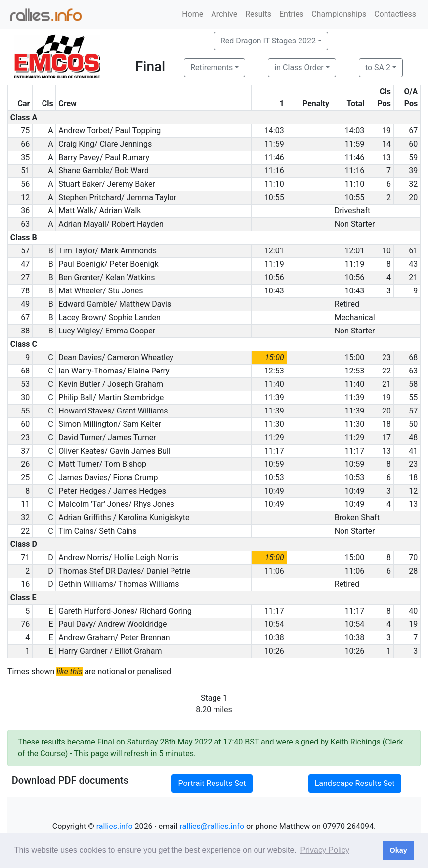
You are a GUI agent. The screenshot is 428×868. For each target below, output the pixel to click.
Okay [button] (398, 850)
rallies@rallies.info (212, 826)
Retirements (212, 67)
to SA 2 (378, 67)
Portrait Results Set (212, 783)
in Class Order (299, 67)
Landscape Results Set (355, 783)
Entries (291, 14)
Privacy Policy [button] (325, 850)
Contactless (395, 14)
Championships (339, 14)
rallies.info (115, 826)
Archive (224, 14)
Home (193, 14)
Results (258, 14)
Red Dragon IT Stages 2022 (268, 41)
